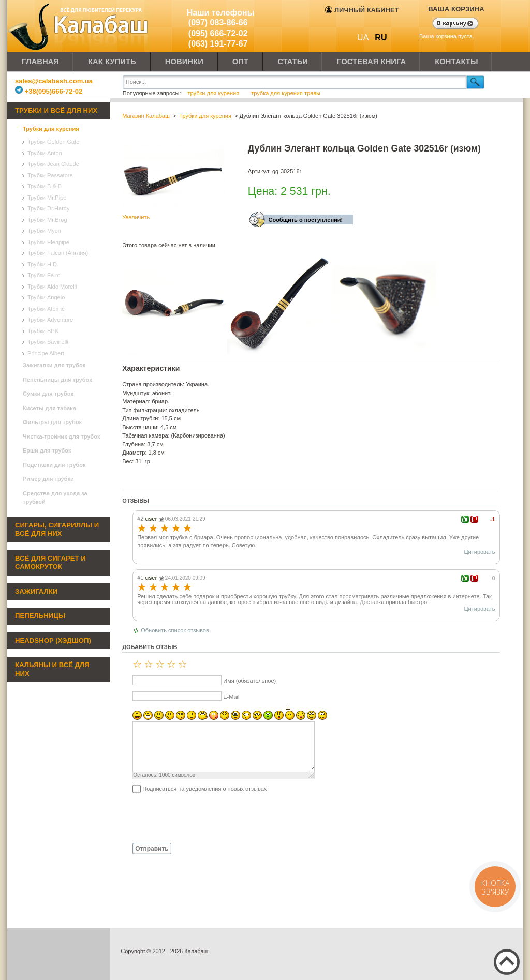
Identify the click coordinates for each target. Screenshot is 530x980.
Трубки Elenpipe (48, 242)
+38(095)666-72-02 (49, 91)
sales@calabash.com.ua (54, 81)
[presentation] (201, 818)
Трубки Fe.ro (44, 275)
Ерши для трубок (47, 450)
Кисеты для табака (49, 408)
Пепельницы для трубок (57, 380)
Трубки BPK (43, 331)
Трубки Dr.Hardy (48, 208)
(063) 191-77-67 (218, 44)
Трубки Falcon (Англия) (58, 253)
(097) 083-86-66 (218, 22)
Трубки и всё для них (56, 110)
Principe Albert (46, 353)
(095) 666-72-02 (218, 33)
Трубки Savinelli (48, 342)
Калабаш (80, 26)
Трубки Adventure (50, 320)
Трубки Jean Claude (53, 164)
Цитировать (479, 552)
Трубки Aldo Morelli (52, 287)
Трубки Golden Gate (53, 142)
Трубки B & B (45, 186)
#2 (140, 519)
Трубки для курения (51, 129)
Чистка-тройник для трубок (61, 436)
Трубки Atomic (46, 309)
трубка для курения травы (286, 93)
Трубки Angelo (46, 297)
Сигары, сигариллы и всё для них (57, 530)
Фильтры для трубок (52, 422)
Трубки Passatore (50, 175)
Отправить (152, 849)
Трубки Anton (45, 153)
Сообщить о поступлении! (305, 220)
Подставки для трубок (54, 465)
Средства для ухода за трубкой (55, 498)
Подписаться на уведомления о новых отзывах (204, 789)
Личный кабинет (362, 10)
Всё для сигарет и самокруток (50, 563)
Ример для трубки (48, 479)
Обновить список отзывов (175, 630)
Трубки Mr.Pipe (47, 198)
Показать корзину (449, 24)
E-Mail (231, 697)
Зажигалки (36, 591)
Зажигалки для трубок (54, 365)
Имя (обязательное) (249, 681)
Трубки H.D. (43, 264)
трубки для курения (214, 93)
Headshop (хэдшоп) (53, 640)
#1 (140, 578)
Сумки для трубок (48, 394)
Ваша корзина (456, 9)
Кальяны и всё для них (52, 669)
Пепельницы (40, 616)
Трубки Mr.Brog (47, 220)
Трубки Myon (44, 231)
